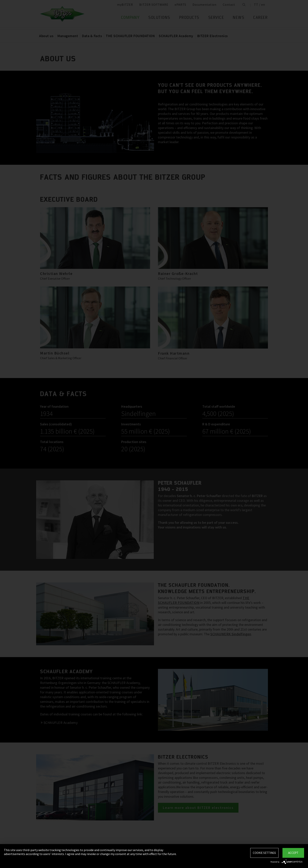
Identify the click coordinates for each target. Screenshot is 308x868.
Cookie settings (264, 853)
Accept (293, 853)
